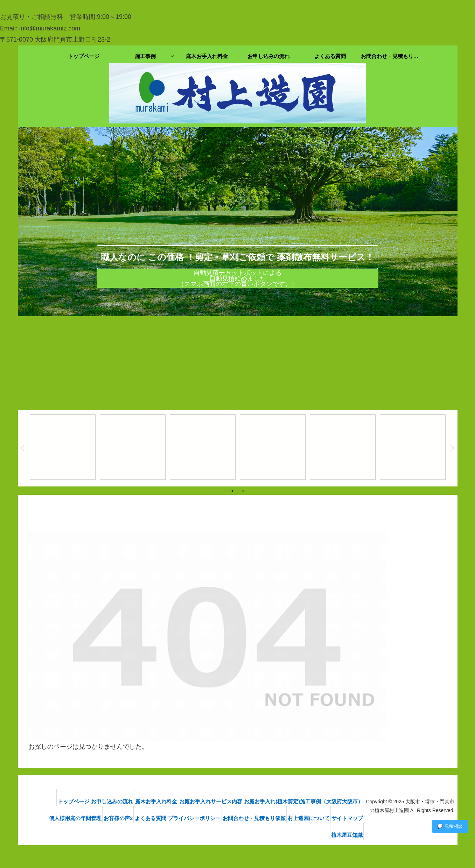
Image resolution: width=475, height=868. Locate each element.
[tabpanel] (63, 447)
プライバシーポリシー (222, 818)
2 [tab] (243, 491)
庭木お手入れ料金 (150, 801)
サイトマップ (313, 835)
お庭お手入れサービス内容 (210, 801)
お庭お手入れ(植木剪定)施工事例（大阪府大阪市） (308, 801)
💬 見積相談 (450, 826)
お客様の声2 (134, 818)
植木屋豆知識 (351, 835)
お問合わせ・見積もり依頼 (287, 818)
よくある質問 (172, 818)
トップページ (56, 801)
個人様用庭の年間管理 (86, 818)
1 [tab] (232, 491)
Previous (23, 448)
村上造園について (347, 818)
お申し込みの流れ (100, 801)
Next (452, 448)
